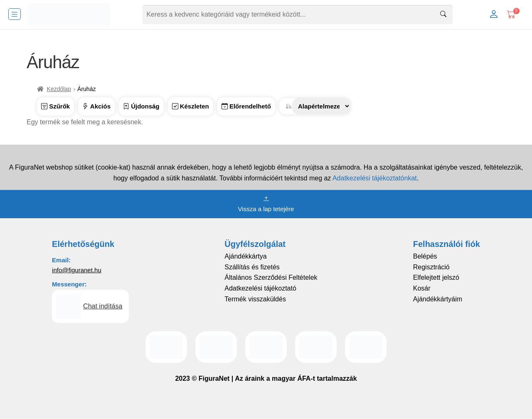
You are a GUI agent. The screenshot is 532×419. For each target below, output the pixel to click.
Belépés (425, 256)
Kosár (422, 288)
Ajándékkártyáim (438, 299)
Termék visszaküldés (255, 299)
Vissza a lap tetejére (266, 203)
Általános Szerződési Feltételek (271, 277)
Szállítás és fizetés (252, 267)
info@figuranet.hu (77, 270)
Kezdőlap (59, 89)
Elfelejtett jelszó (436, 277)
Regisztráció (431, 267)
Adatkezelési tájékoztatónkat (375, 178)
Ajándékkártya (245, 256)
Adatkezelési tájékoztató (260, 288)
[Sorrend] (321, 106)
